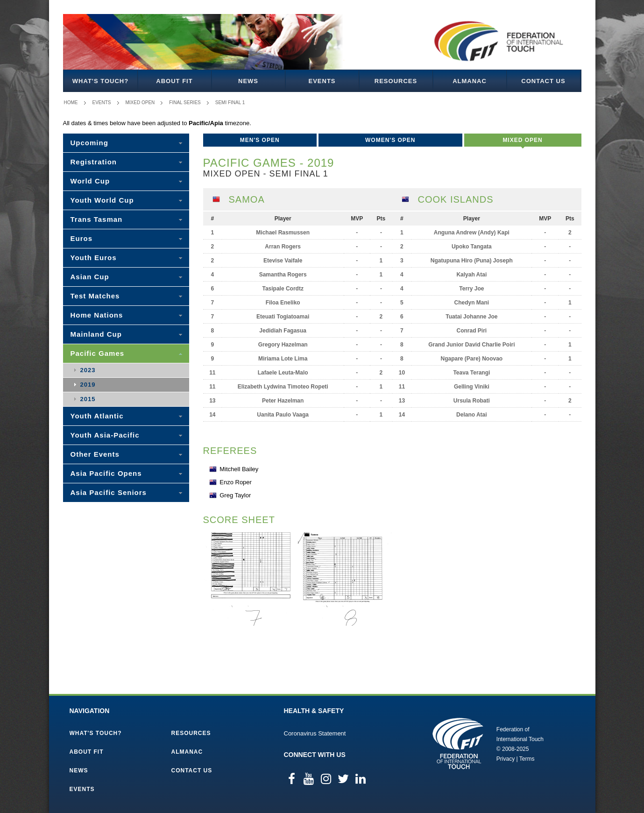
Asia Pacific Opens (106, 473)
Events (322, 81)
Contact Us (543, 81)
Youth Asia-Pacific (105, 435)
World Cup (90, 181)
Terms (527, 759)
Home (71, 103)
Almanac (470, 81)
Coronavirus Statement (315, 733)
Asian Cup (90, 277)
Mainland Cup (96, 334)
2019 (88, 385)
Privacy (506, 759)
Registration (94, 162)
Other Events (95, 454)
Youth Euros (94, 258)
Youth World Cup (102, 200)
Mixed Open (140, 103)
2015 (88, 399)
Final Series (185, 103)
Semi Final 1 (230, 103)
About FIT (174, 81)
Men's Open (260, 140)
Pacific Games (98, 353)
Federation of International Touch (458, 743)
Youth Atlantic (97, 416)
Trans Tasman (97, 219)
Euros (82, 238)
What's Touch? (100, 81)
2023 (88, 370)
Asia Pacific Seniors (109, 492)
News (248, 81)
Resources (396, 81)
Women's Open (390, 140)
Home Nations (97, 315)
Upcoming (89, 143)
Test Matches (95, 296)
